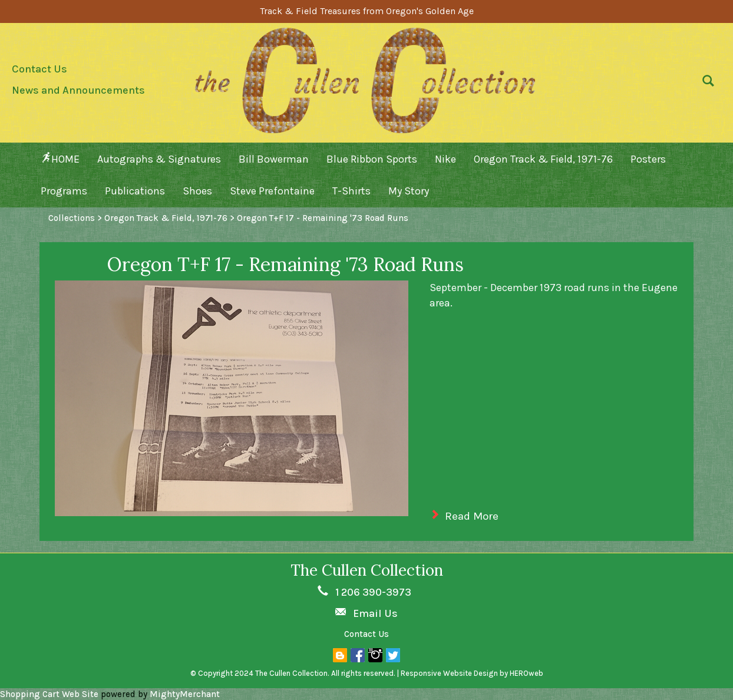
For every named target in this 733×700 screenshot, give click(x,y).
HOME (60, 159)
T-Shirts (351, 191)
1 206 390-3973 (373, 592)
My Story (409, 191)
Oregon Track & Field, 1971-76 (543, 159)
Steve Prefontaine (272, 191)
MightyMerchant (185, 694)
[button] (705, 84)
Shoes (197, 191)
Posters (648, 159)
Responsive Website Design (449, 673)
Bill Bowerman (274, 159)
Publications (135, 191)
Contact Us (39, 69)
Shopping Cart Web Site (49, 694)
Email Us (375, 613)
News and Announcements (78, 90)
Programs (64, 191)
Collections (72, 218)
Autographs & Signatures (159, 159)
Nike (445, 159)
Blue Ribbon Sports (372, 159)
